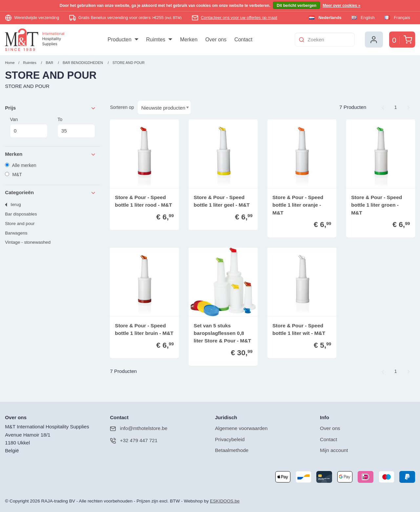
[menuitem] (123, 40)
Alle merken (21, 165)
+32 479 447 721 (134, 441)
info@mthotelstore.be (139, 429)
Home (10, 63)
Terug (16, 205)
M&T (13, 174)
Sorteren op (122, 107)
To (76, 127)
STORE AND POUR (129, 63)
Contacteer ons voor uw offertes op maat (239, 18)
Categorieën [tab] (51, 193)
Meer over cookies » (341, 6)
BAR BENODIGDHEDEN (83, 63)
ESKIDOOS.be (225, 501)
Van (29, 127)
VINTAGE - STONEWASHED (28, 242)
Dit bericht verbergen (296, 6)
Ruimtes (30, 63)
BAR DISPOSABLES (21, 214)
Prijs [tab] (51, 108)
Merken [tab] (51, 154)
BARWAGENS (16, 233)
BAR (50, 63)
